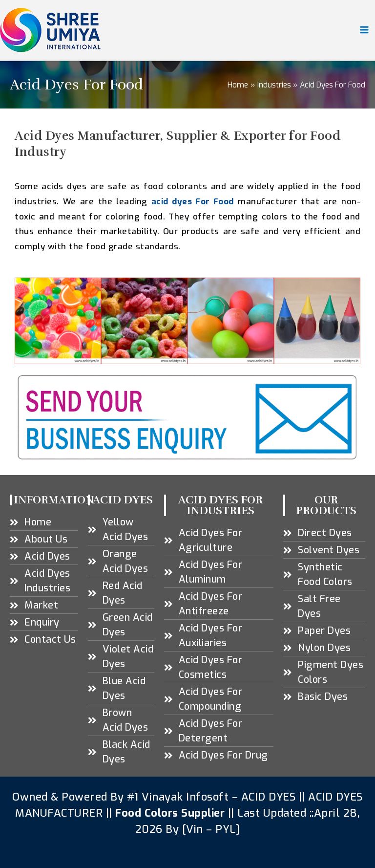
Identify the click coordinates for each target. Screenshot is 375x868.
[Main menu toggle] (365, 30)
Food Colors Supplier (170, 813)
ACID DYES (268, 797)
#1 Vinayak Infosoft (179, 797)
